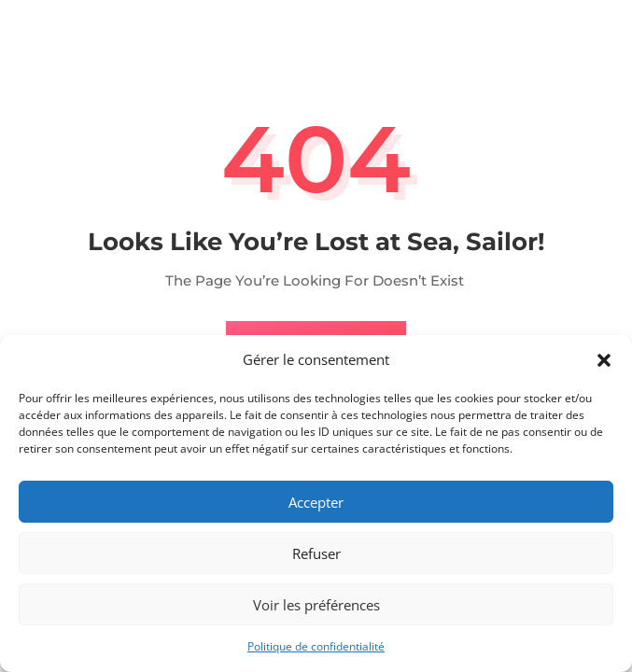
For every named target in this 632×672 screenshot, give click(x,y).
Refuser (316, 553)
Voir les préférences (316, 605)
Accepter (316, 502)
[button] (604, 360)
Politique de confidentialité (316, 646)
